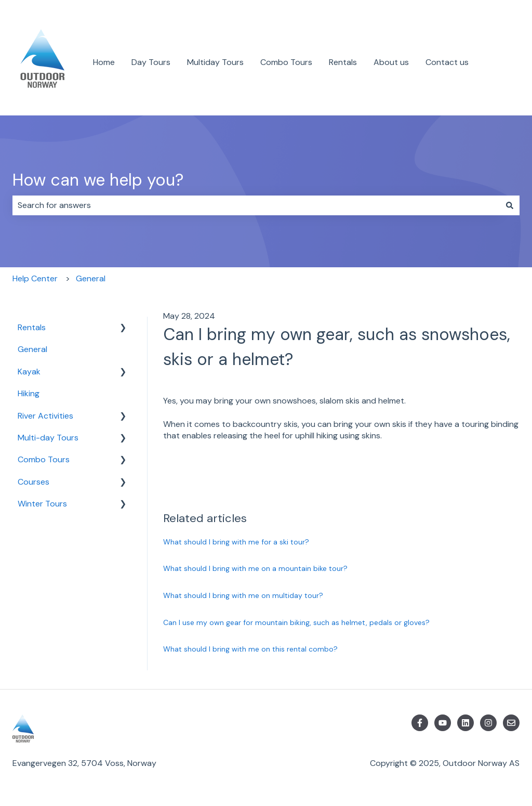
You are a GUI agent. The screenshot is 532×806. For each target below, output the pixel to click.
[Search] (510, 205)
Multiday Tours (215, 62)
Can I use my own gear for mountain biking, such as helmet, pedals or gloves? (296, 622)
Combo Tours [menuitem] (44, 459)
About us (391, 62)
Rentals (343, 62)
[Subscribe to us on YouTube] (443, 723)
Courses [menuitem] (34, 482)
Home (104, 62)
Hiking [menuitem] (29, 393)
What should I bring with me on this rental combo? (250, 649)
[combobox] (256, 205)
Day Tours (151, 62)
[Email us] (511, 723)
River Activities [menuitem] (45, 416)
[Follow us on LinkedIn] (465, 723)
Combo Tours (286, 62)
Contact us (447, 62)
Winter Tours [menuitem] (42, 504)
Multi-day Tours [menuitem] (48, 438)
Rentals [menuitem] (32, 327)
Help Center (35, 278)
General (91, 278)
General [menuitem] (32, 349)
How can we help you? (98, 180)
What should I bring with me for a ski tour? (236, 542)
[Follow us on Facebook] (420, 723)
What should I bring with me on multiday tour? (243, 595)
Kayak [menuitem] (29, 372)
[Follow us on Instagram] (488, 723)
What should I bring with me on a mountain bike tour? (255, 568)
